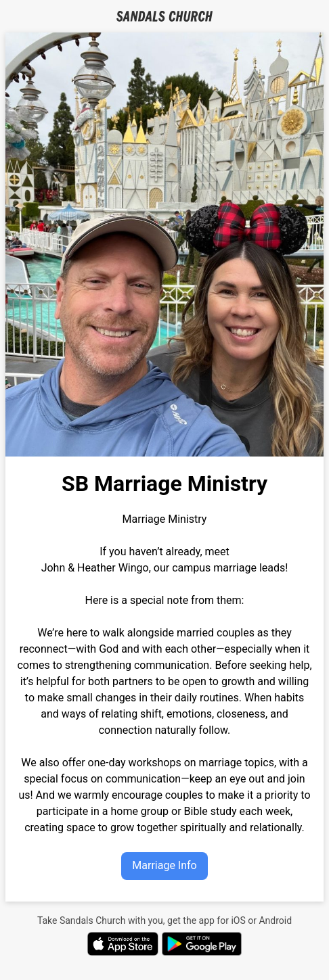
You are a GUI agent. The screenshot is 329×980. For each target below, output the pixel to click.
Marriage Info (164, 865)
